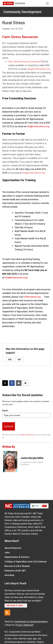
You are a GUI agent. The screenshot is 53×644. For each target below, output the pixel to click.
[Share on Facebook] (12, 383)
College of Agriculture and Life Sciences (26, 562)
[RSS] (7, 613)
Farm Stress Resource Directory (24, 62)
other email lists (27, 435)
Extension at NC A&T (15, 571)
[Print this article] (25, 383)
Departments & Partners (17, 557)
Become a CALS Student (17, 566)
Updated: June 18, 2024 (13, 29)
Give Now (9, 575)
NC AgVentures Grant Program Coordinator (32, 463)
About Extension (13, 548)
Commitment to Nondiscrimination (31, 622)
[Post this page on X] (5, 383)
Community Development (22, 12)
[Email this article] (19, 383)
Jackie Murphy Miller (32, 458)
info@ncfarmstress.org (39, 69)
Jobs (7, 553)
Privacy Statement (24, 625)
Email (5, 411)
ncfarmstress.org (32, 297)
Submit (9, 426)
